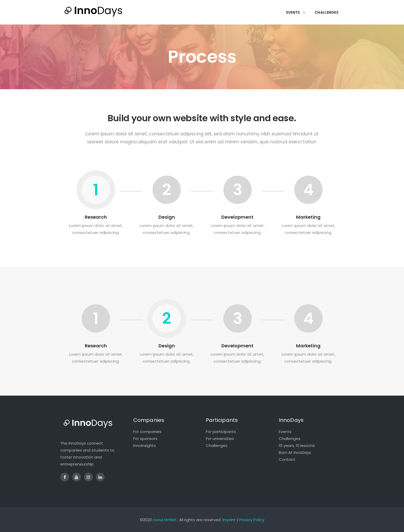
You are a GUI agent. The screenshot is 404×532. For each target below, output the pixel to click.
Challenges (217, 445)
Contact (287, 459)
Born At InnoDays (295, 452)
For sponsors (145, 439)
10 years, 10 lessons (297, 445)
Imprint (229, 520)
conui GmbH (165, 520)
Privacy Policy (252, 520)
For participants (221, 432)
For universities (220, 439)
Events (285, 432)
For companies (147, 432)
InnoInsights (145, 445)
